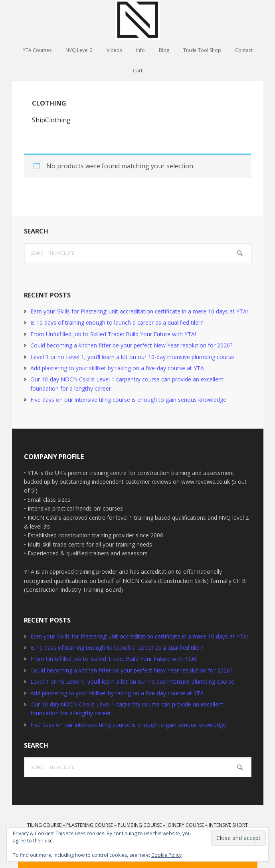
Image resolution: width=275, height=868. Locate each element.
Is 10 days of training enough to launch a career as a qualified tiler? (117, 322)
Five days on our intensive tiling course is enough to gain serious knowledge (128, 400)
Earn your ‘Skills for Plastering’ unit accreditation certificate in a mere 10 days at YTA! (139, 311)
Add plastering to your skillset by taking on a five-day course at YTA (117, 368)
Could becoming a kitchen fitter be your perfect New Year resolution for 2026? (131, 345)
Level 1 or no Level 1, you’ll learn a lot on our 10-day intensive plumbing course (132, 357)
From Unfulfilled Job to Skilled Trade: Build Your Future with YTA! (113, 334)
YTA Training (138, 20)
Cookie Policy (166, 855)
